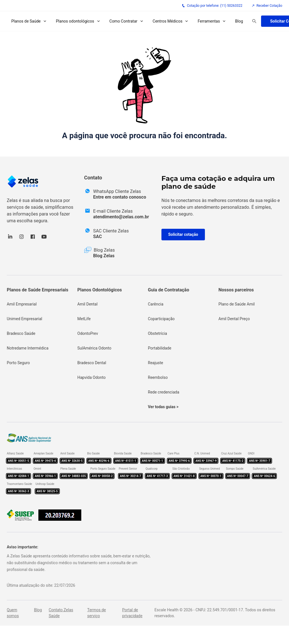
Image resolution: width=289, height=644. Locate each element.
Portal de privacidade (132, 613)
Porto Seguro (18, 363)
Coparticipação (161, 319)
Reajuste (156, 363)
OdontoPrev (88, 333)
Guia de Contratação (168, 290)
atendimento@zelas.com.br (121, 217)
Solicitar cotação (183, 234)
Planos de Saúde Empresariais (38, 290)
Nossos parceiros (236, 290)
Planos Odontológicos (100, 290)
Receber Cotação (267, 6)
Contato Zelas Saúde (61, 613)
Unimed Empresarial (24, 319)
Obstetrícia (157, 333)
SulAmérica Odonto (94, 348)
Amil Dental (87, 304)
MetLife (84, 319)
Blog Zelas (104, 256)
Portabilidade (160, 348)
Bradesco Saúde (21, 333)
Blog (239, 21)
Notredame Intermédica (28, 348)
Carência (156, 304)
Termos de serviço (97, 613)
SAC (98, 237)
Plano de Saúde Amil (237, 304)
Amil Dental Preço (234, 319)
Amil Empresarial (22, 304)
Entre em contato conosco (120, 197)
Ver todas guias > (163, 407)
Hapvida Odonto (91, 377)
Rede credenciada (164, 392)
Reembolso (158, 377)
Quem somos (13, 613)
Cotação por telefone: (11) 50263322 (212, 6)
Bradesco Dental (92, 363)
